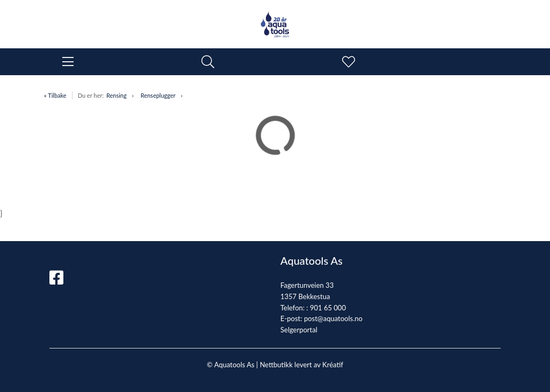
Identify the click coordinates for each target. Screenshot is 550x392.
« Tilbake (55, 95)
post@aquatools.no (333, 318)
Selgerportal (299, 330)
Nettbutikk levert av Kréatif (302, 365)
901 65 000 (328, 308)
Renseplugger (158, 95)
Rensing (117, 95)
